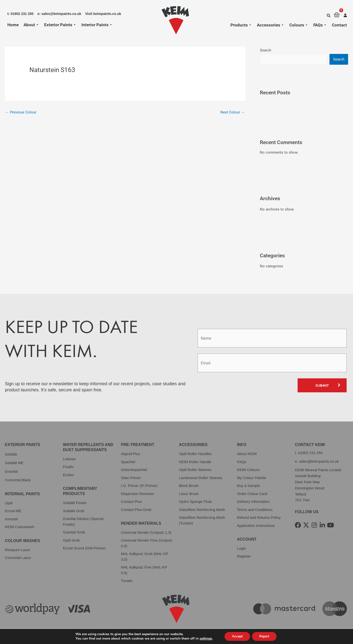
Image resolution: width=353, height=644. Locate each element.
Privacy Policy (17, 633)
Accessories (271, 25)
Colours (299, 25)
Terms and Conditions (255, 510)
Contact (339, 25)
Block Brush (189, 486)
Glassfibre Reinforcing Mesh (202, 510)
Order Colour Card (252, 494)
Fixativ (68, 467)
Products (241, 25)
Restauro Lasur (18, 550)
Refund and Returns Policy (259, 517)
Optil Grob (71, 540)
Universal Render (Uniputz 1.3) (146, 532)
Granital (11, 471)
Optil (9, 503)
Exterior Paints (60, 25)
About (31, 25)
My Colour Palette (252, 478)
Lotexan (69, 459)
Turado (127, 581)
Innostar (12, 519)
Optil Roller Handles (195, 454)
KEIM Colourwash (20, 527)
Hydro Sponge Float (195, 502)
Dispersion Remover (138, 494)
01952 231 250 (310, 453)
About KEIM (247, 454)
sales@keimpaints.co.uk (319, 461)
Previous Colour (21, 112)
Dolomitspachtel (134, 470)
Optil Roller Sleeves (195, 470)
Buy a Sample (248, 486)
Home (13, 25)
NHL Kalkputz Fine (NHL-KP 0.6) (144, 570)
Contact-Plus (131, 502)
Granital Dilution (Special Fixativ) (83, 521)
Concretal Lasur (18, 558)
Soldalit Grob (74, 511)
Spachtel (128, 462)
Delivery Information (253, 502)
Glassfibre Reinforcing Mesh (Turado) (202, 520)
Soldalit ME (14, 463)
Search (265, 50)
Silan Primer (131, 478)
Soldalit (11, 454)
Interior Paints (97, 25)
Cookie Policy (102, 633)
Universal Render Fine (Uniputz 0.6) (146, 543)
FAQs (320, 25)
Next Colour (233, 112)
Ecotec (69, 475)
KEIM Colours (248, 470)
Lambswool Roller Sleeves (201, 478)
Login (242, 548)
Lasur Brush (189, 494)
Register (244, 556)
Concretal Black (18, 480)
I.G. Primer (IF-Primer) (139, 486)
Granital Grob (74, 532)
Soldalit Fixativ (75, 503)
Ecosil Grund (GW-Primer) (84, 548)
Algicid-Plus (130, 454)
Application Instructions (256, 526)
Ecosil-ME (13, 511)
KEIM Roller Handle (195, 462)
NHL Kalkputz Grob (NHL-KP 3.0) (145, 557)
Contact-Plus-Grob (136, 510)
